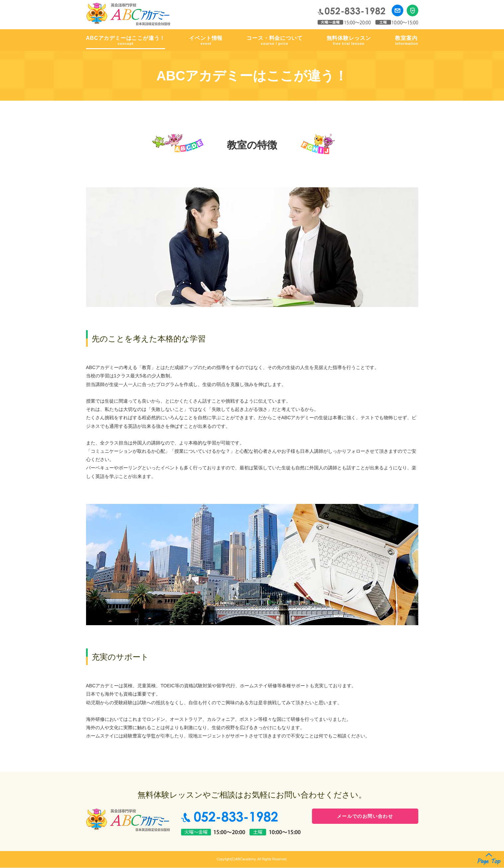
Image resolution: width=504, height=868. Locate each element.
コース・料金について (274, 41)
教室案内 (406, 41)
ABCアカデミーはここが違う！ (126, 41)
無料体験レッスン (349, 41)
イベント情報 (206, 41)
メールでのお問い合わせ (365, 817)
